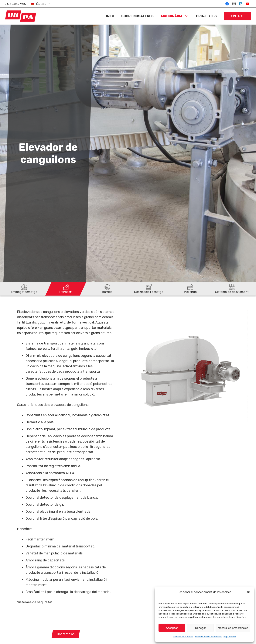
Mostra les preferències (233, 628)
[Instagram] (234, 4)
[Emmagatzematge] (24, 289)
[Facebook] (227, 4)
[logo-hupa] (21, 16)
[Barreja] (107, 289)
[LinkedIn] (241, 4)
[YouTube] (247, 4)
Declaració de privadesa (208, 637)
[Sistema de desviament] (232, 289)
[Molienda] (190, 289)
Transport (66, 292)
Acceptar (172, 628)
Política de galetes (183, 637)
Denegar (200, 628)
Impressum (230, 637)
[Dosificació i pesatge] (149, 289)
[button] (248, 592)
